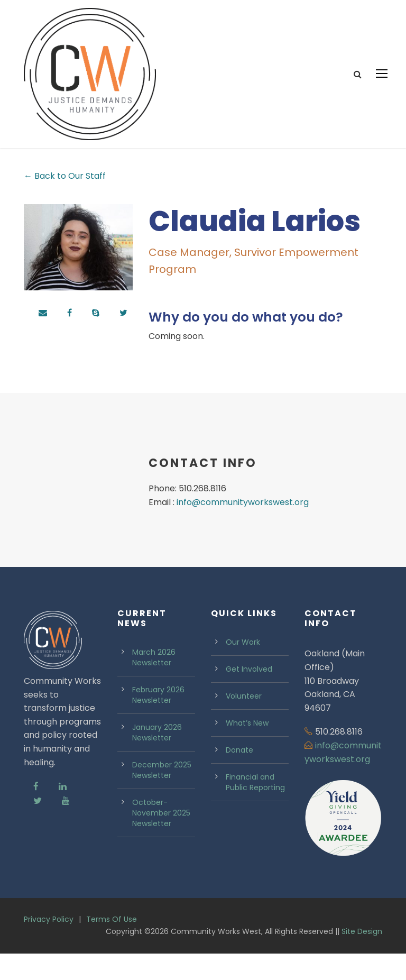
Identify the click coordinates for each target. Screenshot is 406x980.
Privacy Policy (49, 946)
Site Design (362, 957)
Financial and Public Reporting (255, 809)
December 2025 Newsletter (162, 796)
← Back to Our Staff (65, 202)
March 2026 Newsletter (154, 684)
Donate (239, 776)
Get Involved (249, 695)
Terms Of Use (112, 946)
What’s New (247, 749)
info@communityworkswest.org (243, 528)
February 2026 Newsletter (158, 721)
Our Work (243, 668)
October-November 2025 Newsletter (161, 839)
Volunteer (244, 722)
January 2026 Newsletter (157, 759)
